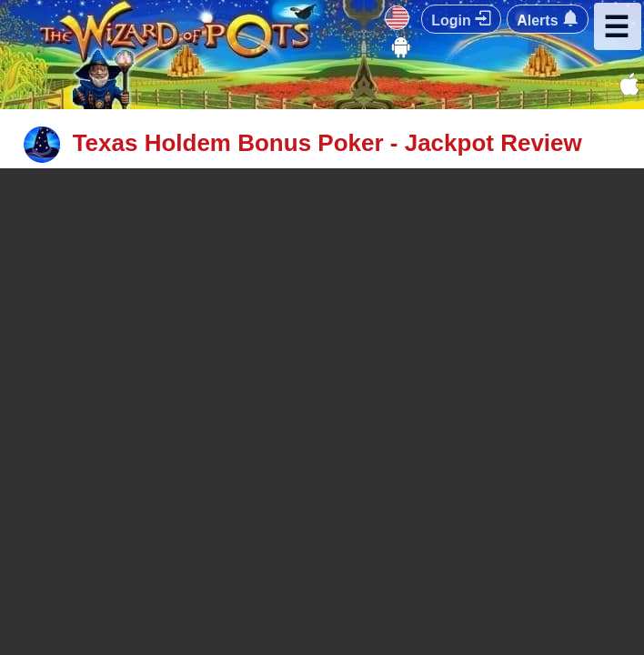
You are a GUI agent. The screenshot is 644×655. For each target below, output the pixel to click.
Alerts (548, 19)
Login (461, 19)
